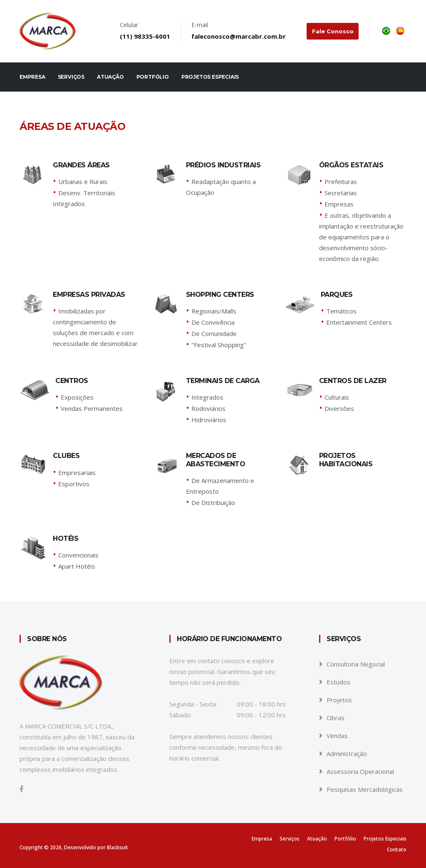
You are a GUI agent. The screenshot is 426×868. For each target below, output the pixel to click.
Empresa (32, 77)
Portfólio (153, 77)
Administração (347, 754)
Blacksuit (118, 847)
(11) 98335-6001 (145, 36)
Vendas (337, 736)
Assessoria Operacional (360, 771)
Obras (336, 718)
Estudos (338, 682)
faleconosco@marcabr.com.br (239, 36)
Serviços (71, 77)
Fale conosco (333, 31)
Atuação (110, 77)
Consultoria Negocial (356, 664)
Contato (397, 849)
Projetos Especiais (210, 77)
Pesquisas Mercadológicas (365, 789)
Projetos (339, 700)
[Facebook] (22, 789)
